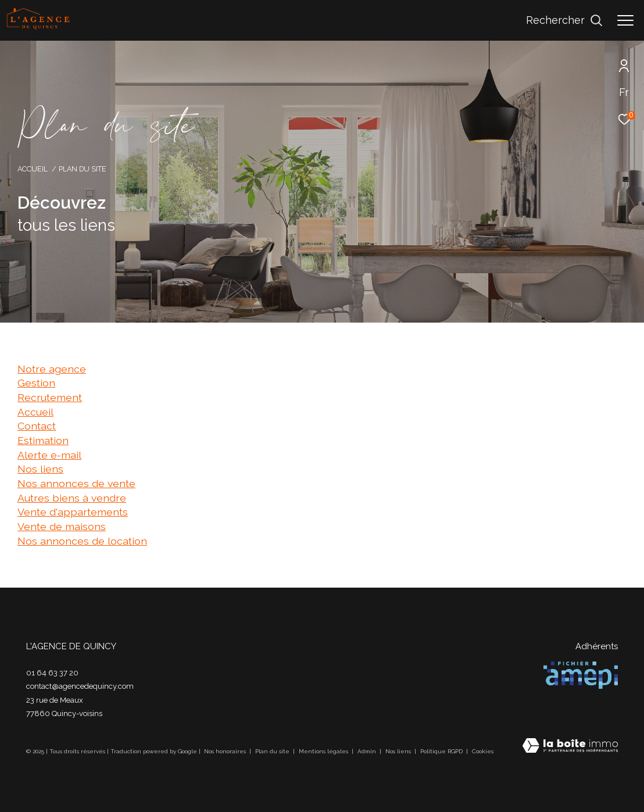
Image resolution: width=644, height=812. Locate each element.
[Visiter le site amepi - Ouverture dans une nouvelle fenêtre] (581, 675)
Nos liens (40, 469)
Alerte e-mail (49, 455)
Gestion (36, 383)
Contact (37, 426)
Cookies (483, 751)
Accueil (33, 169)
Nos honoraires (226, 751)
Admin (368, 751)
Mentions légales (324, 751)
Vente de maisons (62, 526)
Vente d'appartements (73, 512)
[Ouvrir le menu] (625, 20)
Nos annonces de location (82, 541)
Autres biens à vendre (72, 498)
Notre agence (52, 369)
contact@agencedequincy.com (80, 686)
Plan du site (273, 751)
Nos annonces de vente (76, 483)
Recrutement (50, 397)
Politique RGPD (441, 751)
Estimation (43, 440)
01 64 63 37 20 (52, 673)
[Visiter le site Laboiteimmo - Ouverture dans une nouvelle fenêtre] (570, 747)
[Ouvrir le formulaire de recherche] (564, 20)
